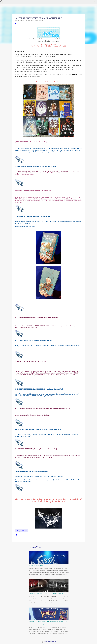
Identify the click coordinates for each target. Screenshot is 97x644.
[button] (16, 24)
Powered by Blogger (49, 642)
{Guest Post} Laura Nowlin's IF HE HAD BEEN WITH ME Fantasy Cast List (47, 593)
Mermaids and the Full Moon (36, 565)
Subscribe (10, 2)
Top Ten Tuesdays (22, 531)
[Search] (95, 2)
